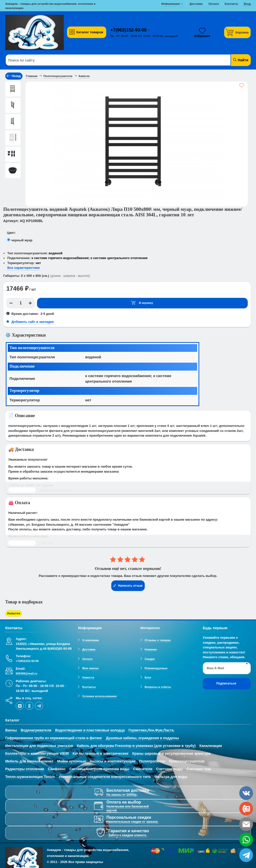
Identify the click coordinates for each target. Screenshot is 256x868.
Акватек (13, 613)
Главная (31, 76)
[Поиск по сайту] (107, 60)
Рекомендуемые (156, 667)
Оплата (87, 658)
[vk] (20, 705)
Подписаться (226, 683)
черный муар (22, 240)
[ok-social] (29, 705)
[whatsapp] (246, 840)
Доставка (89, 649)
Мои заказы (90, 667)
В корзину (142, 303)
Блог (148, 677)
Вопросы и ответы (158, 686)
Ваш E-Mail (215, 667)
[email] (246, 824)
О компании (91, 639)
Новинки (151, 649)
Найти (240, 60)
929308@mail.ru (26, 673)
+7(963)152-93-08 (129, 30)
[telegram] (39, 705)
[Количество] (21, 303)
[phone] (246, 809)
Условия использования (99, 695)
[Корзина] (237, 32)
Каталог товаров (86, 32)
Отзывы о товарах (158, 639)
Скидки (150, 658)
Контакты (89, 686)
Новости (88, 677)
